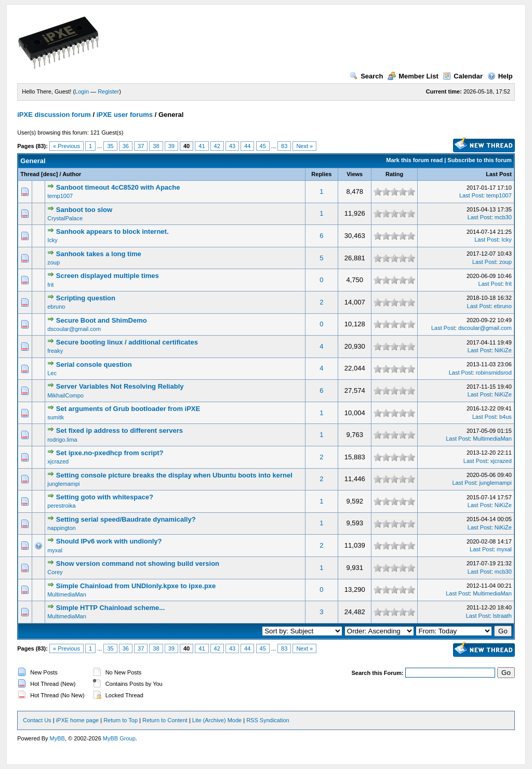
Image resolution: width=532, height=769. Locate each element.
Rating (394, 174)
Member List (413, 76)
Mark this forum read (414, 160)
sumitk (56, 417)
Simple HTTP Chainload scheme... (110, 608)
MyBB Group (119, 738)
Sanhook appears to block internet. (112, 231)
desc (50, 174)
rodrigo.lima (62, 440)
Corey (55, 572)
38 (156, 146)
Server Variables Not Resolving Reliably (120, 386)
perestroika (61, 506)
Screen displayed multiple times (108, 276)
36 (126, 146)
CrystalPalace (65, 218)
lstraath (502, 616)
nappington (61, 528)
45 (263, 146)
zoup (54, 262)
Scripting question (86, 298)
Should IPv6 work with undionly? (109, 541)
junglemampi (63, 484)
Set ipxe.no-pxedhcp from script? (110, 453)
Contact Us (37, 720)
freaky (55, 351)
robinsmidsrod (494, 373)
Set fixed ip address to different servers (119, 430)
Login (82, 91)
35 (110, 146)
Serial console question (94, 364)
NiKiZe (503, 350)
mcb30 (503, 217)
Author (72, 174)
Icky (52, 240)
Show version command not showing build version (138, 564)
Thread (30, 174)
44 (247, 146)
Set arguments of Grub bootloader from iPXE (128, 409)
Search (366, 76)
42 (217, 146)
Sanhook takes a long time (99, 254)
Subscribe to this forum (479, 160)
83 (284, 146)
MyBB (57, 738)
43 (232, 146)
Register (108, 91)
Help (500, 76)
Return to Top (121, 720)
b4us (506, 417)
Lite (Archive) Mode (217, 720)
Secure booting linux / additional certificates (127, 342)
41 (202, 146)
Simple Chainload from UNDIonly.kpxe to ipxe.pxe (136, 586)
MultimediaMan (492, 439)
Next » (304, 146)
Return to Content (165, 720)
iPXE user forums (125, 115)
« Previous (66, 146)
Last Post (499, 174)
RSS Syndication (268, 720)
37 (141, 146)
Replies (321, 174)
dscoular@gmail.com (74, 329)
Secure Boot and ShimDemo (102, 320)
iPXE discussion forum (54, 115)
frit (50, 285)
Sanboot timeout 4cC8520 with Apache (118, 187)
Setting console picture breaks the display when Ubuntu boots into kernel (174, 475)
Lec (52, 373)
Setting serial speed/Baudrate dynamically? (126, 519)
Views (355, 174)
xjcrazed (58, 461)
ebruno (56, 307)
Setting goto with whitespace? (105, 497)
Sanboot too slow (84, 210)
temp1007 (60, 196)
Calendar (463, 76)
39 (171, 146)
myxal (55, 550)
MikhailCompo (65, 395)
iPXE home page (78, 720)
